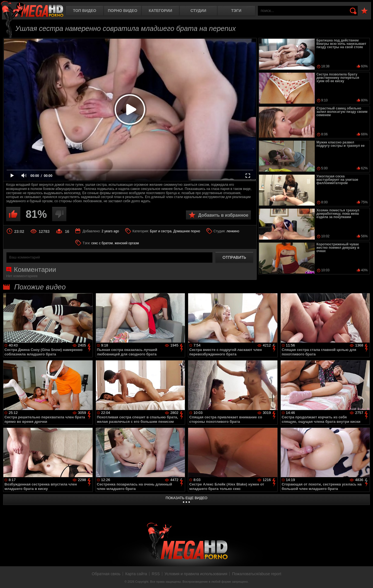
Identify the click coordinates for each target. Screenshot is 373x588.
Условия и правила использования (196, 574)
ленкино (233, 231)
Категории (161, 11)
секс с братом (102, 243)
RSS (156, 574)
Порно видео (123, 11)
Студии (198, 11)
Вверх (365, 578)
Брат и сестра (161, 231)
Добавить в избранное (223, 215)
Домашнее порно (187, 231)
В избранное (364, 11)
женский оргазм (127, 243)
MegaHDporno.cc (32, 10)
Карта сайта (136, 574)
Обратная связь (106, 574)
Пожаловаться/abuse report (257, 574)
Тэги (236, 11)
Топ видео (85, 11)
